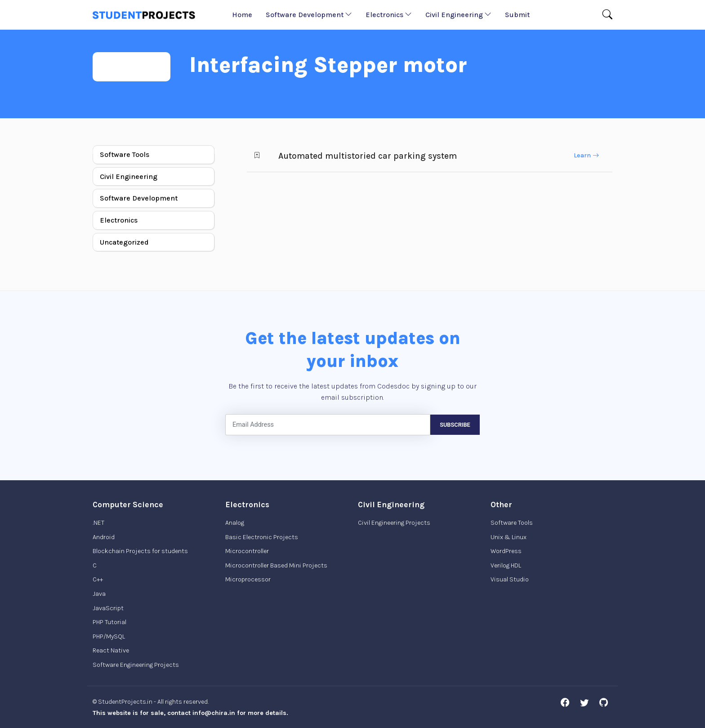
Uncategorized (124, 242)
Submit (517, 15)
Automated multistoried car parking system (368, 156)
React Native (111, 650)
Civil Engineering (458, 15)
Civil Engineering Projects (394, 523)
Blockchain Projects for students (140, 551)
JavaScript (108, 608)
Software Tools (125, 154)
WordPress (506, 551)
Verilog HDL (506, 565)
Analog (235, 523)
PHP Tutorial (109, 622)
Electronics (389, 15)
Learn (586, 155)
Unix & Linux (509, 537)
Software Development (309, 15)
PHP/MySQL (109, 636)
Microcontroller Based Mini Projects (276, 565)
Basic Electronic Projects (262, 537)
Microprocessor (248, 579)
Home (242, 15)
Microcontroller (247, 551)
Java (99, 594)
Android (104, 537)
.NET (98, 523)
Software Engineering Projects (136, 665)
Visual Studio (510, 579)
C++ (98, 579)
